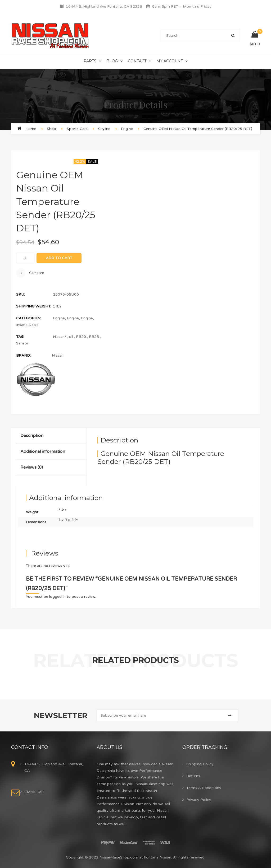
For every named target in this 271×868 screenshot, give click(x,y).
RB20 (81, 337)
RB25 (94, 337)
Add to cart (59, 258)
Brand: (23, 355)
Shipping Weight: (34, 306)
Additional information (43, 451)
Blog (112, 61)
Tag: (20, 337)
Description (32, 436)
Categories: (29, 318)
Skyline (104, 129)
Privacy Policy (199, 800)
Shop (51, 129)
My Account (170, 61)
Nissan (58, 355)
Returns (193, 776)
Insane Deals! (28, 325)
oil (71, 337)
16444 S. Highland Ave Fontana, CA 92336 (104, 6)
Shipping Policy (200, 764)
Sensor (22, 343)
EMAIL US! (34, 792)
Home (31, 129)
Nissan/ (60, 337)
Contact (137, 61)
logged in (57, 597)
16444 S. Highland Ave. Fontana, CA (54, 767)
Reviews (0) (32, 467)
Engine (127, 129)
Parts (90, 61)
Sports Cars (77, 129)
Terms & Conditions (204, 788)
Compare (30, 273)
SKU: (21, 294)
